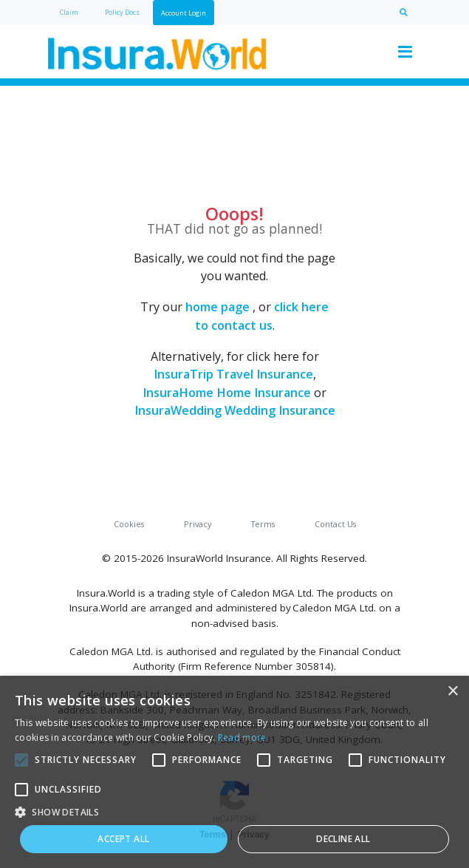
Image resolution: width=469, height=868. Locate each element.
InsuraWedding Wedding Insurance (235, 410)
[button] (234, 812)
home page (218, 307)
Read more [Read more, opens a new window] (242, 738)
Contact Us (335, 524)
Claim (69, 12)
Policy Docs (122, 12)
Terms (263, 524)
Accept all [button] (123, 839)
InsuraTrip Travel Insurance (233, 374)
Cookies (129, 524)
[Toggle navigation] (405, 52)
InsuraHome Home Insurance (227, 393)
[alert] (234, 772)
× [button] (452, 692)
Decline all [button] (343, 839)
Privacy (198, 524)
